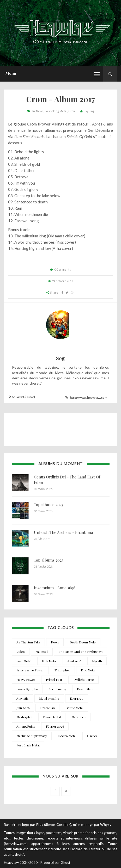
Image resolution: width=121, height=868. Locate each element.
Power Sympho (27, 689)
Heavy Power (26, 679)
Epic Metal (88, 670)
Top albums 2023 (49, 560)
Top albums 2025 (49, 505)
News (40, 111)
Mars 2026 (79, 717)
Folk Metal (49, 661)
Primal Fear (54, 679)
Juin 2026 (23, 708)
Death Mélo (85, 689)
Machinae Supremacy (32, 736)
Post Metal (24, 661)
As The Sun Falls (28, 642)
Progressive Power (30, 670)
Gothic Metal (74, 708)
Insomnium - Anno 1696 (55, 588)
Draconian (47, 708)
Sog (92, 111)
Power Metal (52, 717)
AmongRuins (26, 726)
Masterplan (24, 717)
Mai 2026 (42, 652)
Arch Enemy (58, 689)
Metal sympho (49, 698)
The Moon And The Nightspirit (81, 652)
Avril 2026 (74, 661)
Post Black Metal (28, 745)
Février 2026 (55, 726)
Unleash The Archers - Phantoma (63, 532)
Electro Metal (67, 736)
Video (21, 652)
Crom (72, 111)
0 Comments (63, 269)
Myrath (97, 661)
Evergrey (77, 698)
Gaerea (92, 736)
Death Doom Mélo (83, 642)
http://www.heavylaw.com (89, 398)
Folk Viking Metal (56, 111)
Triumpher (62, 670)
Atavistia (22, 698)
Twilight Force (83, 679)
